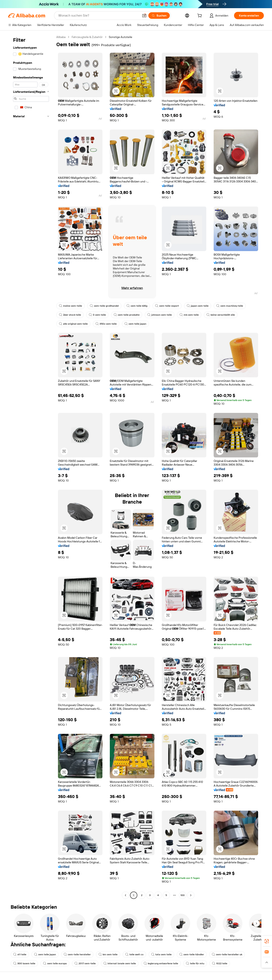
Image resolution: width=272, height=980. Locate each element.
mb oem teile (189, 315)
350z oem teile (106, 324)
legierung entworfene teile (161, 963)
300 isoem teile (24, 963)
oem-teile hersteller (77, 954)
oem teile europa (55, 963)
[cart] (200, 16)
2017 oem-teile (85, 963)
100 (183, 895)
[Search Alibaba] (98, 16)
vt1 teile (20, 954)
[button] (144, 16)
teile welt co (134, 954)
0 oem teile (97, 315)
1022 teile (220, 963)
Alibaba (61, 37)
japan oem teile (198, 306)
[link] (267, 941)
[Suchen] (159, 16)
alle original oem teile (73, 324)
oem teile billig (137, 306)
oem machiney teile (230, 306)
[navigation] (31, 467)
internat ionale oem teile (120, 963)
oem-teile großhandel (104, 306)
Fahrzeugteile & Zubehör (87, 37)
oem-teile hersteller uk (227, 954)
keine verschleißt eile (221, 315)
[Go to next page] (191, 895)
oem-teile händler (192, 954)
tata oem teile (161, 954)
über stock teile (70, 315)
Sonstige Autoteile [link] (120, 37)
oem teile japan (135, 324)
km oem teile (108, 954)
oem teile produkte (127, 315)
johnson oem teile (160, 315)
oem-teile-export (167, 306)
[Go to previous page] (125, 895)
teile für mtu (195, 963)
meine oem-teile (70, 306)
